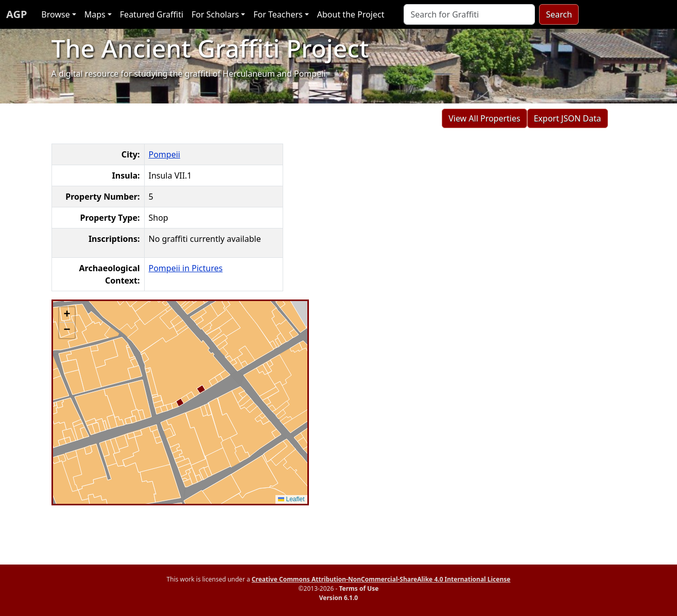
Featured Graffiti (152, 14)
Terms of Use (359, 588)
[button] (67, 315)
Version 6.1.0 (339, 598)
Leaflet (291, 499)
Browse (55, 14)
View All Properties (484, 118)
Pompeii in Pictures (186, 268)
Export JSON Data (568, 118)
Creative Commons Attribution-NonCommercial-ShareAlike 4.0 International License (381, 579)
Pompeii (164, 154)
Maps (95, 14)
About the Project (351, 14)
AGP (16, 14)
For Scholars (215, 14)
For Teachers (278, 14)
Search (559, 14)
